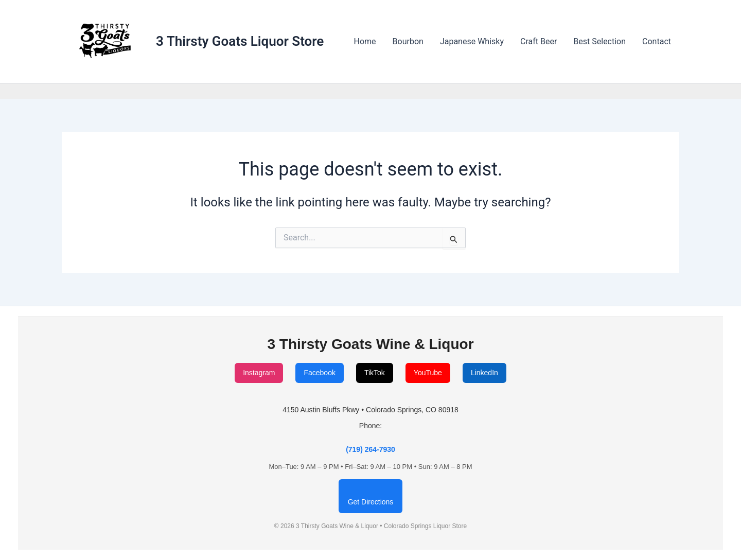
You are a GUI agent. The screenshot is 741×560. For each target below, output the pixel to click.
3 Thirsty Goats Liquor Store (240, 41)
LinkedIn (484, 373)
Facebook (319, 373)
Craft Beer (539, 41)
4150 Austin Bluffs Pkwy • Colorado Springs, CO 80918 (370, 410)
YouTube (428, 373)
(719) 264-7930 (370, 449)
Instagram (259, 373)
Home (365, 41)
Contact (657, 41)
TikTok (375, 373)
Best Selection (599, 41)
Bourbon (408, 41)
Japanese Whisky (472, 41)
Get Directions (371, 502)
